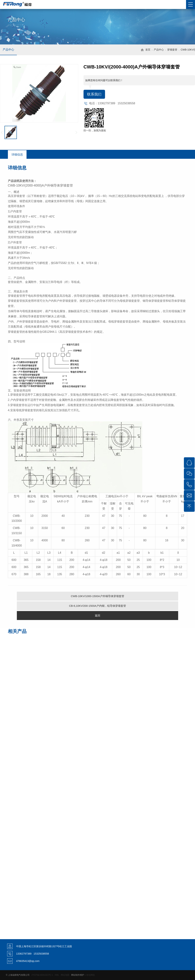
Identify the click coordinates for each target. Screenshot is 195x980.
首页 (148, 50)
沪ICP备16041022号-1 (42, 975)
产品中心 (8, 50)
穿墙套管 (172, 50)
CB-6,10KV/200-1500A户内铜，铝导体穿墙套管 (97, 606)
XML (57, 975)
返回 (97, 615)
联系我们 (94, 94)
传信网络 (91, 975)
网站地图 (65, 975)
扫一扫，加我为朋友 (95, 130)
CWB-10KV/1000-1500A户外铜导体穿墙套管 (97, 596)
